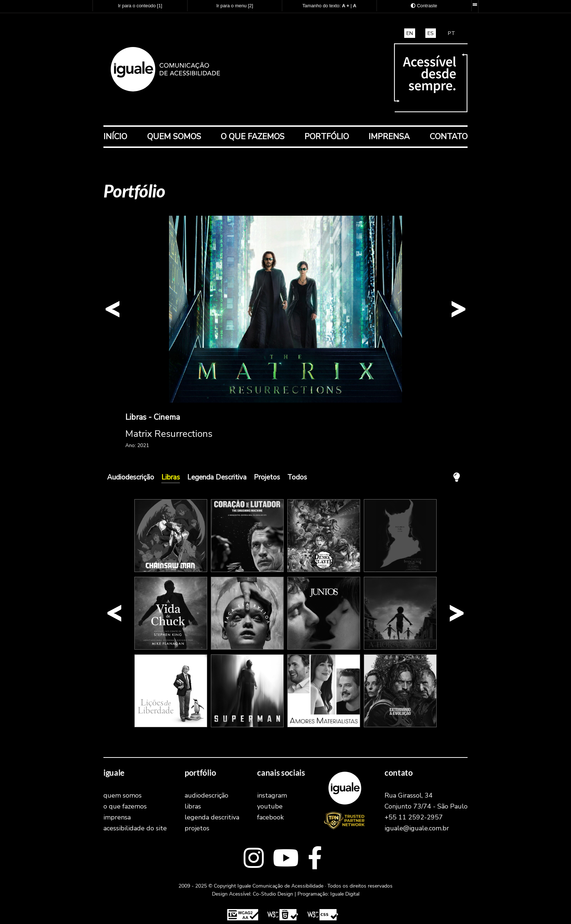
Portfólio (327, 137)
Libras (193, 806)
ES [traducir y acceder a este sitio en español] (431, 33)
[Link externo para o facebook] (315, 859)
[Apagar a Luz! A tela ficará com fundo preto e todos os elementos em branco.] (457, 477)
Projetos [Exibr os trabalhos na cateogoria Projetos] (267, 477)
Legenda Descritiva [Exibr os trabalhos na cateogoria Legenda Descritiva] (217, 477)
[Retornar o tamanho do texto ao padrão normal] (355, 6)
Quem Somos (174, 137)
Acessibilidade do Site (135, 828)
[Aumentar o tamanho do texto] (346, 6)
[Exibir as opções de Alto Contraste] (424, 6)
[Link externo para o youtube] (286, 859)
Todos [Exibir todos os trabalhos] (297, 477)
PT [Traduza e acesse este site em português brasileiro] (452, 33)
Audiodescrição (206, 795)
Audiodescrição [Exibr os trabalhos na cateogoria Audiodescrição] (131, 477)
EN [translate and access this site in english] (410, 33)
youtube (270, 806)
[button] (113, 309)
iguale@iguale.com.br (417, 828)
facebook (270, 817)
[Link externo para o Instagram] (254, 859)
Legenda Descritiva (212, 817)
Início (115, 137)
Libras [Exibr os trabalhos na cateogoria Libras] (171, 477)
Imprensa (389, 137)
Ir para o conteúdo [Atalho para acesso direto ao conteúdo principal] (140, 6)
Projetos (197, 828)
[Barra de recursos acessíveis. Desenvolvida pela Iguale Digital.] (475, 5)
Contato (449, 137)
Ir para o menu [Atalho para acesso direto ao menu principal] (235, 6)
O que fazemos (253, 137)
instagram (272, 795)
